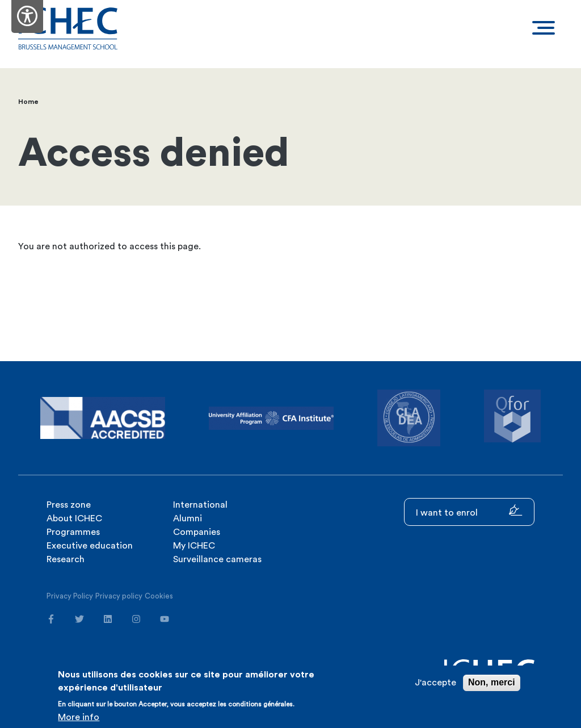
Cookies (159, 596)
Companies (197, 532)
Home (28, 102)
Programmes (73, 532)
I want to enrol (469, 511)
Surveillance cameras (217, 559)
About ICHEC (74, 518)
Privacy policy (119, 596)
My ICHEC (194, 546)
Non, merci (492, 682)
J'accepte (435, 683)
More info (79, 717)
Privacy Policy (70, 596)
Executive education (90, 546)
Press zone (69, 505)
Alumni (188, 518)
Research (66, 559)
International (200, 505)
